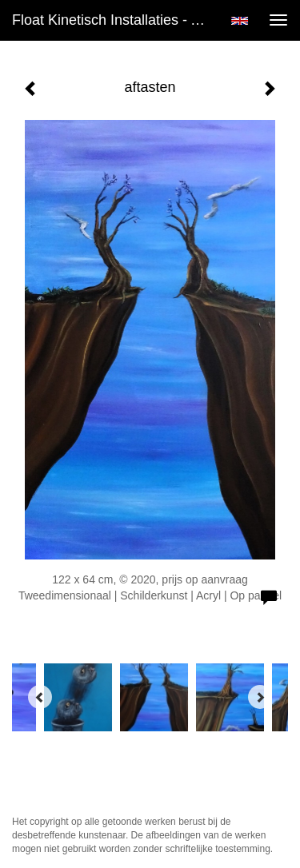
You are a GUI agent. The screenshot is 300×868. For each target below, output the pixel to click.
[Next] (260, 697)
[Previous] (40, 697)
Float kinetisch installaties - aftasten (115, 20)
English (240, 21)
